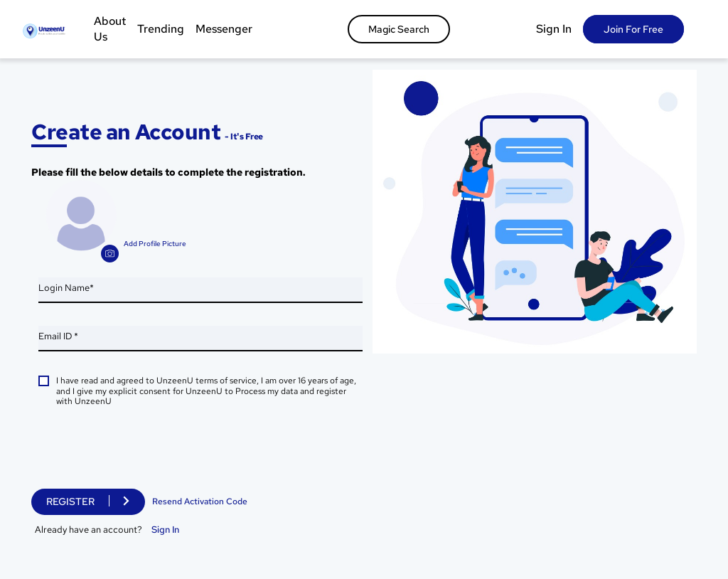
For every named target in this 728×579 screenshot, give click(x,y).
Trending (161, 29)
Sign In (554, 29)
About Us (110, 29)
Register (70, 501)
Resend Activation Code (200, 501)
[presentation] (146, 451)
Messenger (224, 29)
